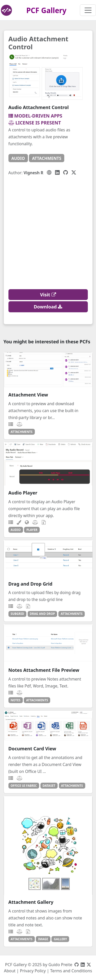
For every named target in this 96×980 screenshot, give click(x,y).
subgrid (17, 614)
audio (18, 158)
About (10, 971)
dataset (49, 785)
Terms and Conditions (71, 971)
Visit (48, 295)
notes (15, 700)
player (32, 530)
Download (48, 307)
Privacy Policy (33, 971)
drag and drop (42, 614)
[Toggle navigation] (88, 10)
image (43, 939)
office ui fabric (24, 785)
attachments (47, 158)
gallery (60, 939)
